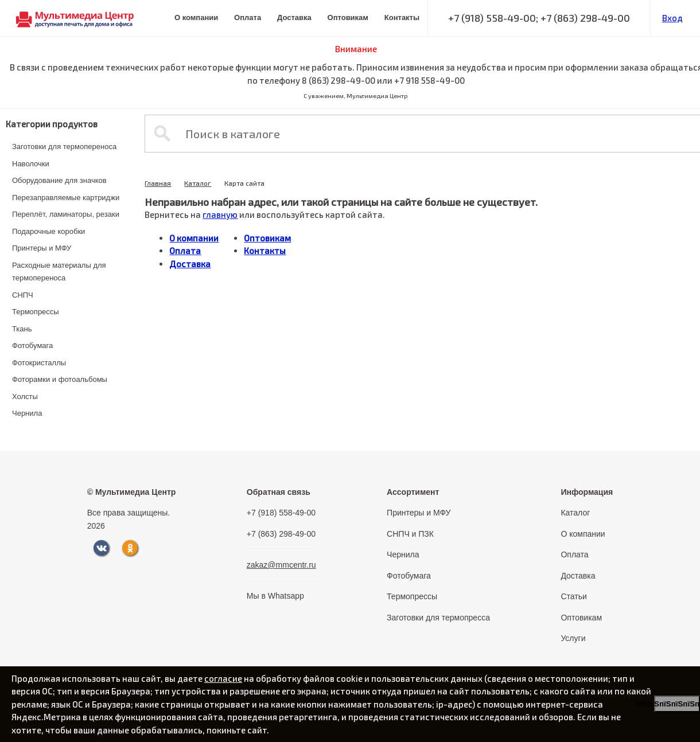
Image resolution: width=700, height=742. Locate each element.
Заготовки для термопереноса (64, 147)
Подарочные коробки (48, 231)
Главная (158, 183)
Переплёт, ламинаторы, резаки (66, 214)
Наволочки (31, 164)
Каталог (198, 183)
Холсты (25, 397)
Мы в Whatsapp (275, 596)
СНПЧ (23, 295)
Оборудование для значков (59, 180)
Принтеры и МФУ (42, 248)
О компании (196, 17)
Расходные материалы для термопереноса (59, 272)
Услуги (573, 638)
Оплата (248, 17)
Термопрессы (36, 312)
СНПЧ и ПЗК (410, 534)
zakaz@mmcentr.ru (281, 565)
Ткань (22, 329)
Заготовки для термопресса (438, 618)
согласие (223, 678)
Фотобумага (32, 345)
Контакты (402, 17)
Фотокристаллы (39, 363)
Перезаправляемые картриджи (66, 198)
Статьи (573, 596)
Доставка (294, 17)
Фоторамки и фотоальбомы (60, 379)
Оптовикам (348, 17)
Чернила (27, 413)
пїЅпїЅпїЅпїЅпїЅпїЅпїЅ (677, 704)
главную (220, 214)
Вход (672, 18)
